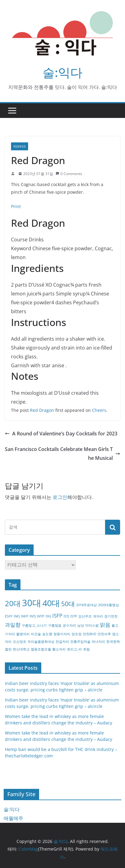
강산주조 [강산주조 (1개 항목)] (85, 616)
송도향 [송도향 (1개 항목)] (47, 634)
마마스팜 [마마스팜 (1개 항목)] (92, 625)
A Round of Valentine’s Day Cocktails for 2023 (61, 434)
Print (16, 206)
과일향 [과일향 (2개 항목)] (13, 625)
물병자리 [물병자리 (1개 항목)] (23, 634)
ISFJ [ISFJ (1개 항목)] (48, 616)
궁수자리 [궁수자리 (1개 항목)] (69, 625)
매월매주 (13, 818)
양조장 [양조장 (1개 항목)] (77, 634)
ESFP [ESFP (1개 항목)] (9, 616)
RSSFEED (20, 146)
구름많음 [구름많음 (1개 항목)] (55, 625)
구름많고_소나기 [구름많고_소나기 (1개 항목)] (34, 625)
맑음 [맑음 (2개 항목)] (105, 625)
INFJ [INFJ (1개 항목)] (17, 616)
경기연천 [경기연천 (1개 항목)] (111, 616)
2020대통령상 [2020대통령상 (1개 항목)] (108, 605)
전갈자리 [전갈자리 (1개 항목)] (62, 642)
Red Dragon (42, 410)
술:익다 (63, 72)
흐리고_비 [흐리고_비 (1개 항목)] (74, 649)
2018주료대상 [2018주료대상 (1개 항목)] (86, 605)
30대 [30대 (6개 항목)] (32, 603)
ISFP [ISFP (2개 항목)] (57, 615)
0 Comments (69, 174)
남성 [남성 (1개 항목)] (81, 625)
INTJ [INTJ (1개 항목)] (33, 616)
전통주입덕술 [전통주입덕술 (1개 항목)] (80, 642)
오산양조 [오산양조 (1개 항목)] (20, 642)
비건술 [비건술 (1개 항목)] (36, 634)
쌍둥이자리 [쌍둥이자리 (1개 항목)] (62, 634)
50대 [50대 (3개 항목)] (68, 604)
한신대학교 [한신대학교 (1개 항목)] (21, 649)
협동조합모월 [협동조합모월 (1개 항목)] (41, 649)
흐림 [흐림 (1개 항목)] (86, 649)
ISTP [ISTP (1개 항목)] (74, 616)
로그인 (60, 497)
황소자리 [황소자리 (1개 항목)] (59, 649)
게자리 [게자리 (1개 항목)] (98, 616)
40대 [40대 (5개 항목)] (51, 603)
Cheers (99, 410)
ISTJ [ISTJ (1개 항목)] (66, 616)
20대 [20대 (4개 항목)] (13, 603)
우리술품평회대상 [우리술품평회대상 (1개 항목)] (41, 642)
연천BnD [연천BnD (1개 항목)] (90, 634)
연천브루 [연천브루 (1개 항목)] (104, 634)
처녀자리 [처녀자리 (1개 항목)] (98, 642)
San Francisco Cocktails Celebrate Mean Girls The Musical (63, 454)
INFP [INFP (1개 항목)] (25, 616)
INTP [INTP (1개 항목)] (41, 616)
